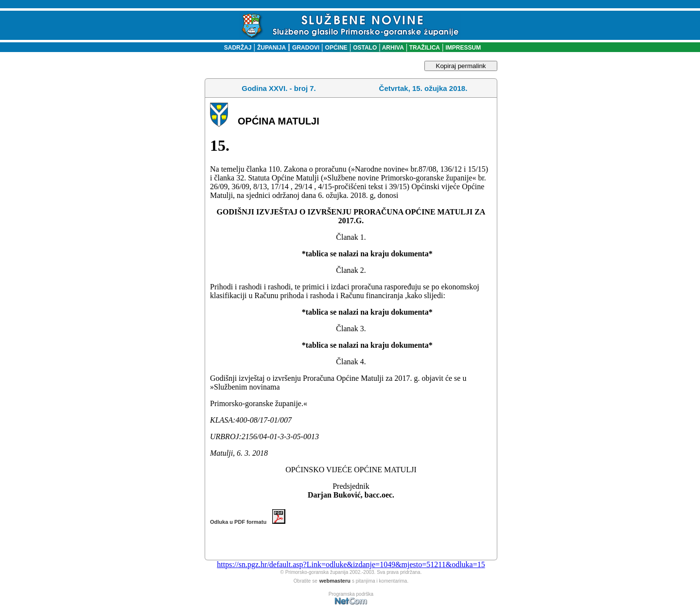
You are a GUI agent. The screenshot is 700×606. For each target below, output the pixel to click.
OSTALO (365, 48)
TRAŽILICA (424, 48)
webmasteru (335, 581)
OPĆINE (336, 48)
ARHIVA (392, 48)
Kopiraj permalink (461, 66)
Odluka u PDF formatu (248, 522)
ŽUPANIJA (271, 48)
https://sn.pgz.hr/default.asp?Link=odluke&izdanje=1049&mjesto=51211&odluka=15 (351, 564)
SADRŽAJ (236, 48)
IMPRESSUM (464, 48)
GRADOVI (306, 48)
